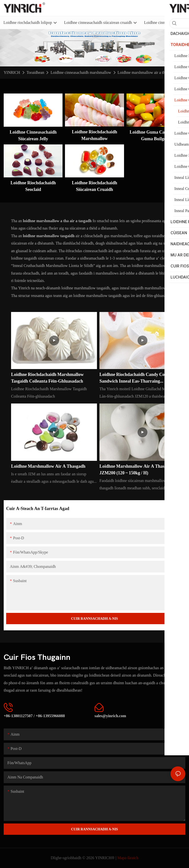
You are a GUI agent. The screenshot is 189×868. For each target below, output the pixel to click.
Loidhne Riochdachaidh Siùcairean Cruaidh (94, 186)
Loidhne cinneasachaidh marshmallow (81, 72)
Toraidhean (35, 72)
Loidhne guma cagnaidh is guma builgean (156, 135)
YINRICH (12, 72)
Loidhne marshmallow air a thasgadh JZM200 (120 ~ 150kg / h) (137, 469)
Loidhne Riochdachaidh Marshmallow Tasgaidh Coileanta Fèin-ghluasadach (47, 378)
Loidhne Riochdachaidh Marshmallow (94, 135)
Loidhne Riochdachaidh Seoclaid (33, 186)
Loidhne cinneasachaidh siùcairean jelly (33, 135)
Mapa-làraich (128, 858)
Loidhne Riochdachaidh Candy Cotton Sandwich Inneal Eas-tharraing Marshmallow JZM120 (136, 378)
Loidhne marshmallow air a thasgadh (147, 72)
